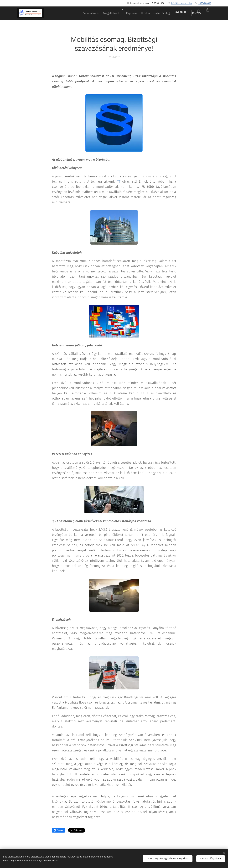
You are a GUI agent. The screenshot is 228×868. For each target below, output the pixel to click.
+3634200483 (205, 3)
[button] (186, 13)
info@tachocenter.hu (181, 3)
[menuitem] (68, 13)
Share (59, 830)
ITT (118, 181)
